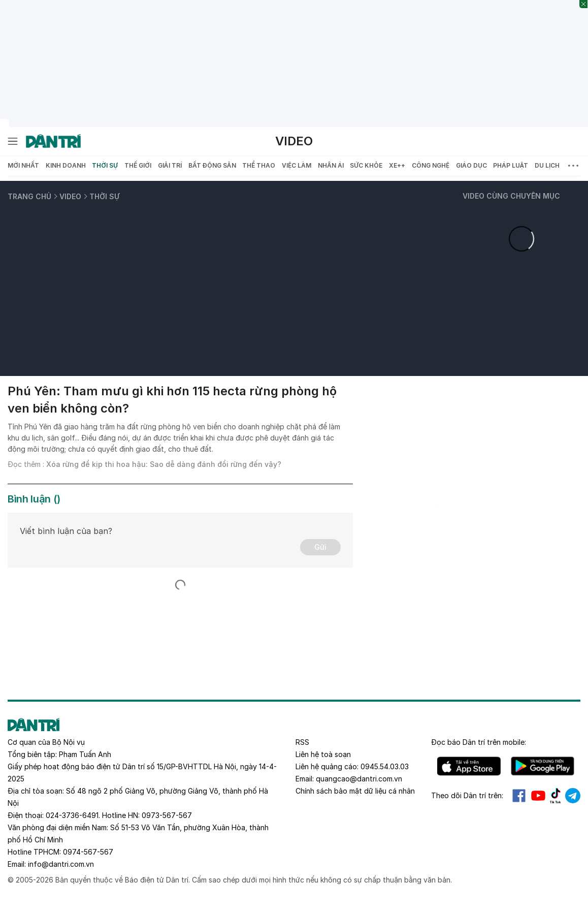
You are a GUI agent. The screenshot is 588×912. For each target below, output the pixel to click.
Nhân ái (331, 165)
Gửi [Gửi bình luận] (320, 547)
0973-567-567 (167, 815)
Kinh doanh (66, 165)
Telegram (573, 796)
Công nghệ (431, 165)
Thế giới (138, 165)
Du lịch (547, 165)
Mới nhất (23, 165)
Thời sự (105, 165)
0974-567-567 (88, 852)
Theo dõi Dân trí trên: (467, 795)
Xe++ (397, 165)
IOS (469, 766)
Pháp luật (511, 165)
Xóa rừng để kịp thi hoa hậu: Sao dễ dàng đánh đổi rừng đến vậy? (164, 464)
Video (294, 141)
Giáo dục (471, 165)
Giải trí (170, 165)
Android (543, 766)
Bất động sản (212, 165)
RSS (302, 742)
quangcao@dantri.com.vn (359, 779)
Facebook (519, 796)
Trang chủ (29, 196)
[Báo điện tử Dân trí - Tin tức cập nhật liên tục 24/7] (53, 141)
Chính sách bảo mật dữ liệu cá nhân (355, 791)
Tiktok (556, 796)
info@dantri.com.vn (61, 864)
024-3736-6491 (72, 815)
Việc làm (297, 165)
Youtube (538, 796)
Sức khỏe (366, 165)
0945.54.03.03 (385, 766)
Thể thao (259, 165)
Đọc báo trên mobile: (479, 742)
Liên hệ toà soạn (323, 754)
